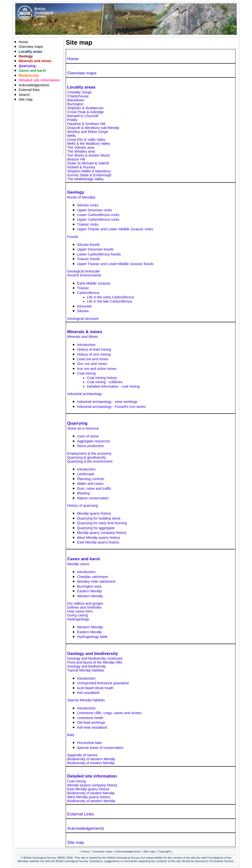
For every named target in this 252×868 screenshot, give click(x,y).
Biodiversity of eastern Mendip (91, 763)
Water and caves (90, 484)
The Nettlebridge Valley (86, 179)
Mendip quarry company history (102, 533)
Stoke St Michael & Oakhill (88, 163)
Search (24, 95)
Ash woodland (88, 693)
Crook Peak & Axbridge (86, 112)
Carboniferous (88, 293)
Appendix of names (82, 755)
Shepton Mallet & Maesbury (89, 171)
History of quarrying (83, 506)
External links (29, 90)
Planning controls (91, 479)
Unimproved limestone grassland (103, 683)
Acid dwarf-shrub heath (95, 688)
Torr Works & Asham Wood (88, 155)
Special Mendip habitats (86, 700)
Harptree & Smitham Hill (86, 124)
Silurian (83, 311)
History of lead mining (94, 349)
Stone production (90, 446)
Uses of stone (88, 436)
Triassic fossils (88, 259)
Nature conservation (93, 498)
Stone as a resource (83, 428)
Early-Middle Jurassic (94, 283)
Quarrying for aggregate (96, 528)
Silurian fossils (88, 245)
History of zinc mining (94, 354)
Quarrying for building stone (99, 518)
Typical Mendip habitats (86, 670)
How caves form (80, 611)
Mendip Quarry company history (92, 785)
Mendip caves (78, 564)
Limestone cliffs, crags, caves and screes (109, 713)
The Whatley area (81, 151)
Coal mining (86, 373)
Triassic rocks (88, 224)
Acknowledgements (86, 828)
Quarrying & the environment (90, 461)
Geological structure (83, 319)
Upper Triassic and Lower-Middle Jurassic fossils (115, 264)
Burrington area (89, 586)
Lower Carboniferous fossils (99, 254)
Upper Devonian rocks (94, 210)
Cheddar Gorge (79, 92)
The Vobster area (81, 147)
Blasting (83, 493)
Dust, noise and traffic (94, 488)
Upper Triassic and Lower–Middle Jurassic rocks (115, 229)
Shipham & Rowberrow (85, 108)
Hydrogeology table (92, 637)
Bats (71, 735)
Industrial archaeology (85, 394)
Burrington (75, 104)
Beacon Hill (76, 159)
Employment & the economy (89, 453)
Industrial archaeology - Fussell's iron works (111, 407)
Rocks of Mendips (81, 197)
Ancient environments (84, 275)
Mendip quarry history (94, 513)
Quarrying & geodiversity (87, 457)
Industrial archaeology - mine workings (107, 402)
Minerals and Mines (83, 337)
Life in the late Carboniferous (110, 301)
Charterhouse (78, 96)
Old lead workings (91, 723)
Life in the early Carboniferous (110, 297)
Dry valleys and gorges (85, 603)
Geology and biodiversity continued (95, 658)
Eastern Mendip (89, 591)
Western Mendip (90, 596)
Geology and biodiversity (87, 666)
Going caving (78, 615)
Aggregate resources (94, 441)
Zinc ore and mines (92, 364)
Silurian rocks (88, 205)
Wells (71, 136)
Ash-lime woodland (92, 727)
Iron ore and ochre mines (97, 369)
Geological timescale (84, 271)
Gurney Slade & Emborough (89, 175)
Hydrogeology (78, 619)
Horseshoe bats (89, 743)
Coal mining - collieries (105, 382)
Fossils (73, 237)
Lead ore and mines (93, 359)
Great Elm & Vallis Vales (86, 140)
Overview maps (82, 73)
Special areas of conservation (100, 748)
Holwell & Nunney (81, 167)
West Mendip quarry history (99, 538)
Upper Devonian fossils (95, 249)
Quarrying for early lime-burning (102, 523)
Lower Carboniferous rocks (98, 215)
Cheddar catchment (93, 577)
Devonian (85, 306)
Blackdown (76, 100)
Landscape (86, 474)
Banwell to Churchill (83, 116)
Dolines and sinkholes (84, 607)
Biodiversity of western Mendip (91, 759)
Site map (76, 842)
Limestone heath (90, 718)
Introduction (86, 345)
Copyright (164, 851)
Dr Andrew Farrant (221, 861)
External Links (80, 814)
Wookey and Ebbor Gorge (88, 132)
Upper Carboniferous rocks (98, 219)
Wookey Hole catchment (96, 581)
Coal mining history (102, 378)
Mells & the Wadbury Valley (89, 144)
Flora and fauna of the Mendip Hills (95, 662)
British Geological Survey (124, 858)
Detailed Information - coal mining (113, 386)
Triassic (83, 288)
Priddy (72, 120)
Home (73, 59)
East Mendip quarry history (98, 542)
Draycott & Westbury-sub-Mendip (93, 128)
